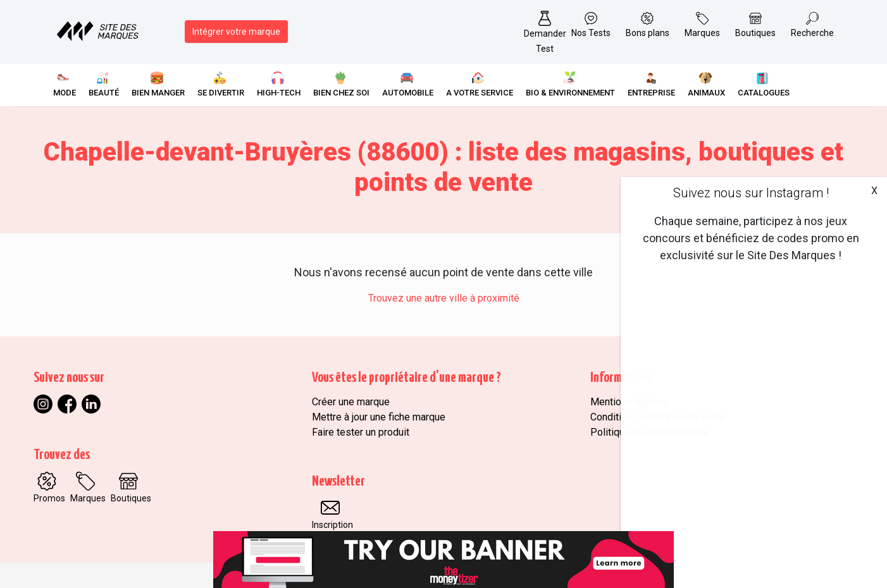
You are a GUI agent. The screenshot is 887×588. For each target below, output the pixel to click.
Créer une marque (351, 402)
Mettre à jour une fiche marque (379, 417)
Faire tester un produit (361, 432)
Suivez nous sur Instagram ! (751, 193)
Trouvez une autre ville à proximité (444, 298)
